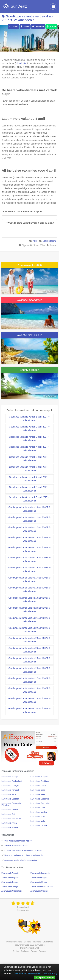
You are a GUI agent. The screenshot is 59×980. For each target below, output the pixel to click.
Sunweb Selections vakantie (16, 846)
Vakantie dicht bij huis (29, 335)
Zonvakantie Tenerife (10, 873)
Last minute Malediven (40, 799)
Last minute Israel (38, 790)
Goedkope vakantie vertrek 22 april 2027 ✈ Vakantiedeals (29, 630)
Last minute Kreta (38, 817)
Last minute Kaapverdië (11, 819)
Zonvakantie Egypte (39, 878)
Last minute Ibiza (9, 794)
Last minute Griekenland (12, 781)
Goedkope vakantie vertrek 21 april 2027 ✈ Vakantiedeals (29, 620)
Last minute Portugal (10, 790)
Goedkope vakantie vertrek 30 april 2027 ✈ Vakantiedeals (29, 710)
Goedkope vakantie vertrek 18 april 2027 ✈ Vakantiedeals (29, 590)
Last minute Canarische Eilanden (11, 804)
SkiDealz (28, 942)
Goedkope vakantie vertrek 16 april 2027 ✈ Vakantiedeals (29, 569)
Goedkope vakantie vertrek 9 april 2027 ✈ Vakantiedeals (29, 499)
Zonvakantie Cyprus (39, 882)
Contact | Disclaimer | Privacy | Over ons (29, 951)
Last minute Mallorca (10, 799)
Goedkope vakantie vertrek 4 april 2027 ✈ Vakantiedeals (28, 18)
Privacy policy (50, 974)
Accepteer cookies (45, 977)
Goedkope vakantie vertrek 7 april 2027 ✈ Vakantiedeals (29, 479)
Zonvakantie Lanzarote (40, 873)
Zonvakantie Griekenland (12, 891)
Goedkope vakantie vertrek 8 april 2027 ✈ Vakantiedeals (29, 489)
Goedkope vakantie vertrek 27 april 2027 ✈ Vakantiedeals (29, 680)
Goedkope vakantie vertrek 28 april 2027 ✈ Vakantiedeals (29, 690)
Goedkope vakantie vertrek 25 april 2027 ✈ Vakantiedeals (29, 660)
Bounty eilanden (30, 370)
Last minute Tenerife (10, 810)
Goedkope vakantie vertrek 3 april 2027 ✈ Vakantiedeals (29, 439)
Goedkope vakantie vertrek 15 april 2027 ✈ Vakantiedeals (29, 559)
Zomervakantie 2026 (29, 265)
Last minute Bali (8, 814)
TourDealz (37, 942)
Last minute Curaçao (10, 786)
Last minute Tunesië (39, 826)
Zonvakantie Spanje (10, 882)
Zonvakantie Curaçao (39, 891)
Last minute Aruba (9, 823)
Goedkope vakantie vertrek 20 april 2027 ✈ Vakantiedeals (29, 610)
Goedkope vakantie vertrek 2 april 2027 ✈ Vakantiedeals (29, 429)
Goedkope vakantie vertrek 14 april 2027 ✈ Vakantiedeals (29, 549)
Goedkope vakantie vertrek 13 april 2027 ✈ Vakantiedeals (29, 539)
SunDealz (18, 942)
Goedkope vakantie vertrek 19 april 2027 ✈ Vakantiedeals (29, 600)
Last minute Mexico (39, 812)
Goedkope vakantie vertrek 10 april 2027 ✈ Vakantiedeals (29, 509)
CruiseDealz (48, 942)
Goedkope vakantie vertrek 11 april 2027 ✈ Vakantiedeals (29, 519)
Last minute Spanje (10, 777)
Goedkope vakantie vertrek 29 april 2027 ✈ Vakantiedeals (29, 700)
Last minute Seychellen (40, 803)
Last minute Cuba (38, 808)
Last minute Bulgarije (39, 777)
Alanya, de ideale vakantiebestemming (21, 860)
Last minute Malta (38, 821)
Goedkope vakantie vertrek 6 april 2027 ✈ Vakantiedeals (29, 469)
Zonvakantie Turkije (10, 887)
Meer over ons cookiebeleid (27, 974)
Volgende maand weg (30, 300)
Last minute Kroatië (10, 827)
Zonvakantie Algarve (10, 878)
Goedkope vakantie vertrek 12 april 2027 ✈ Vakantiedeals (29, 529)
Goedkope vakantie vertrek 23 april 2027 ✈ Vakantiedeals (29, 640)
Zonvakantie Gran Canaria (42, 887)
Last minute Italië (38, 794)
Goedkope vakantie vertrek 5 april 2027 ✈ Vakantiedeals (29, 459)
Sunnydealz (40, 945)
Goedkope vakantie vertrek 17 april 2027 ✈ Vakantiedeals (29, 580)
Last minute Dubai (38, 786)
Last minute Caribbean (40, 781)
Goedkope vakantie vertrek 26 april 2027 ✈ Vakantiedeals (29, 670)
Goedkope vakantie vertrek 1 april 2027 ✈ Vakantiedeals (29, 419)
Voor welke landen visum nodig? (18, 841)
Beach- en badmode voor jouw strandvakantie (24, 855)
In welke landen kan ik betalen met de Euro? (23, 851)
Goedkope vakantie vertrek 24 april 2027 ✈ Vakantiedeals (29, 650)
